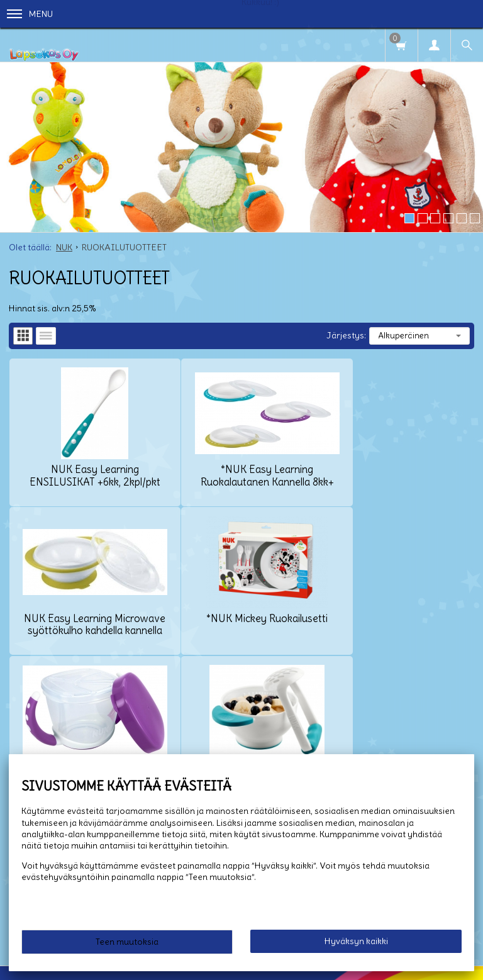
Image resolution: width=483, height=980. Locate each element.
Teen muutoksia (127, 942)
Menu (30, 14)
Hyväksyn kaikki (356, 941)
